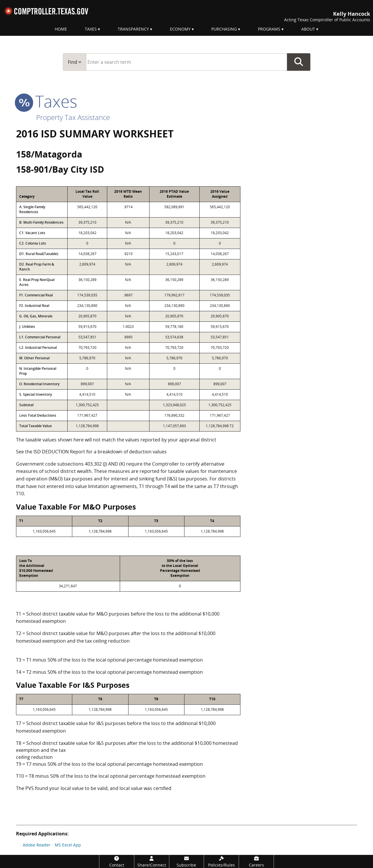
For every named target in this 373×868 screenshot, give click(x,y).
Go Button (299, 62)
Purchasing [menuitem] (224, 29)
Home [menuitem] (61, 29)
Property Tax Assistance (73, 117)
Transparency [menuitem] (133, 29)
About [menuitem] (308, 29)
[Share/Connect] (152, 861)
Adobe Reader (37, 845)
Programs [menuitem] (269, 29)
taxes (47, 101)
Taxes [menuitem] (91, 29)
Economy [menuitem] (180, 29)
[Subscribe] (187, 861)
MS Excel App (68, 845)
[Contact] (117, 861)
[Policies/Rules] (221, 861)
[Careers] (256, 861)
